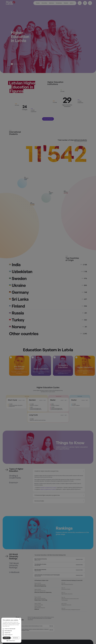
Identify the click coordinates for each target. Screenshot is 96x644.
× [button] (20, 619)
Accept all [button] (7, 638)
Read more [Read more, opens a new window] (7, 626)
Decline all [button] (16, 638)
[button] (11, 641)
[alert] (48, 322)
